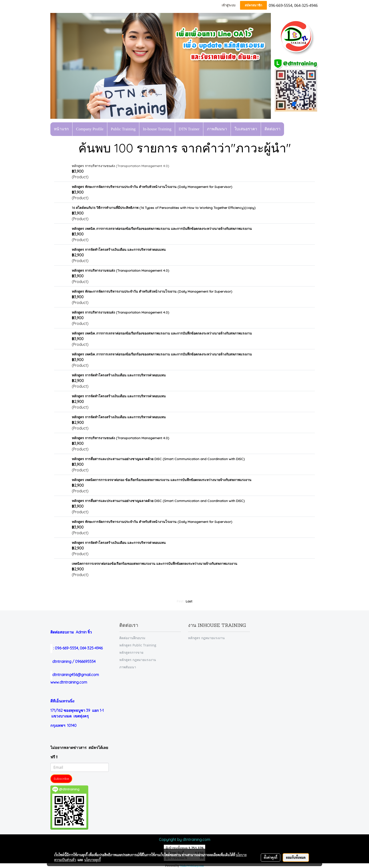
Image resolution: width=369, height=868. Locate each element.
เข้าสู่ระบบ (229, 5)
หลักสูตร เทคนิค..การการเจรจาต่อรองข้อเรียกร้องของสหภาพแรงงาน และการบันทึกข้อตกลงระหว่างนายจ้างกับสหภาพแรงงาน (162, 229)
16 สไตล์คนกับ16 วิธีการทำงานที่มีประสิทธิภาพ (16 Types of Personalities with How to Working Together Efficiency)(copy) (164, 208)
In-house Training (157, 129)
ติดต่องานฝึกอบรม (132, 638)
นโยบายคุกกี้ (92, 860)
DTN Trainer (189, 129)
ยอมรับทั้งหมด (296, 857)
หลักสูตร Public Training (138, 645)
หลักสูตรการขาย (131, 652)
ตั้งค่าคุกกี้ (271, 857)
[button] (289, 129)
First (180, 601)
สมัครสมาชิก (253, 5)
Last (189, 601)
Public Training (123, 129)
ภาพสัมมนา (217, 129)
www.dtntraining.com (69, 682)
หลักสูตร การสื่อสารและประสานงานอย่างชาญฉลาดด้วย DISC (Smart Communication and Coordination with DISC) (158, 459)
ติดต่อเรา (273, 129)
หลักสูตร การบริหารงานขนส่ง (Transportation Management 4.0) (120, 166)
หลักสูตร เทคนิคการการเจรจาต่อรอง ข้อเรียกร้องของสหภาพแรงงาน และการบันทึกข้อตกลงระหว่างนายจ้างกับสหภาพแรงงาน (162, 480)
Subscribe (61, 779)
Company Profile (90, 129)
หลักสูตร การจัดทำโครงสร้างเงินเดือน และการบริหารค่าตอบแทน (119, 250)
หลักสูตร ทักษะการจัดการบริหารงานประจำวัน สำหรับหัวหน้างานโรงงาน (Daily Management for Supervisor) (152, 187)
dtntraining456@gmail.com (75, 675)
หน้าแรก (61, 129)
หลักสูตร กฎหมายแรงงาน (138, 660)
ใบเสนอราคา (246, 129)
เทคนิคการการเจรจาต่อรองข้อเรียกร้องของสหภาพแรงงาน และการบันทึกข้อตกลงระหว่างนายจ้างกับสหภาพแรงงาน (154, 564)
